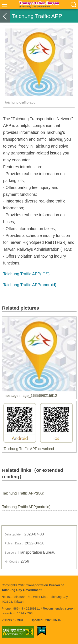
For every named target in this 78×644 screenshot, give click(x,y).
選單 (5, 5)
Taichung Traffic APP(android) (26, 507)
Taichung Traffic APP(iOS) (23, 493)
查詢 (73, 5)
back (5, 16)
